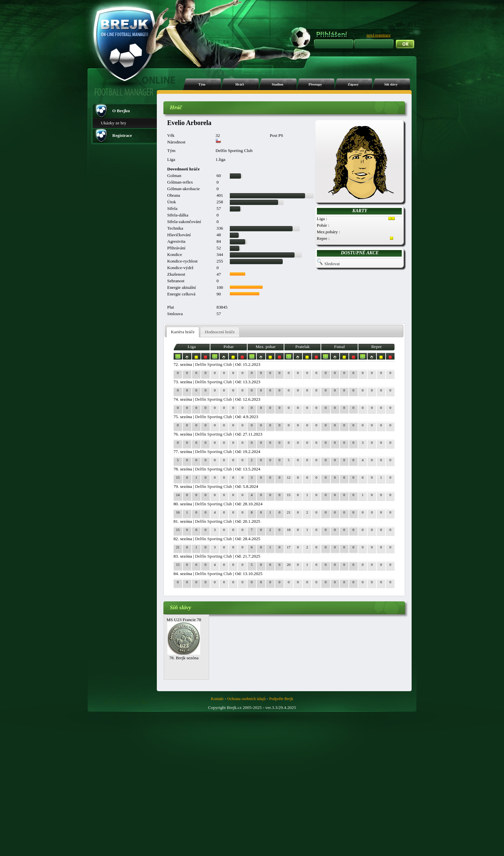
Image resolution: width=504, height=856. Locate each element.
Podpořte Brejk (281, 699)
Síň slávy (391, 84)
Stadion (278, 84)
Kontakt (217, 699)
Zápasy (353, 84)
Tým (202, 84)
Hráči (240, 84)
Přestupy (315, 84)
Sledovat (332, 264)
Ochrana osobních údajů (246, 699)
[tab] (183, 332)
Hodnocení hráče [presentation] (220, 332)
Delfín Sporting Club (214, 364)
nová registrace (379, 35)
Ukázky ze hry (114, 123)
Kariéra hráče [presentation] (183, 332)
